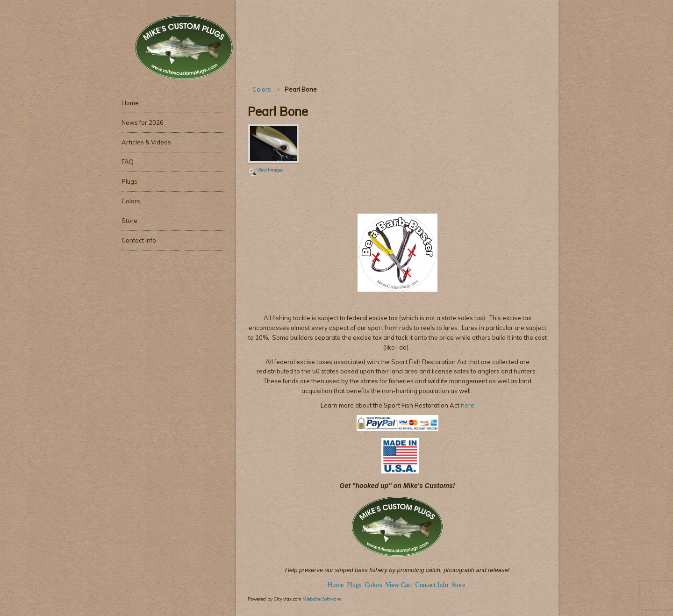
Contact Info (432, 585)
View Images (270, 170)
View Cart (398, 585)
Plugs (355, 585)
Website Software (322, 599)
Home (336, 585)
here (467, 405)
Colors (262, 89)
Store (458, 585)
